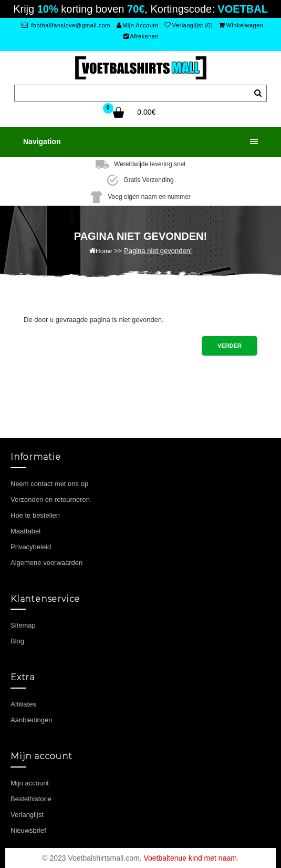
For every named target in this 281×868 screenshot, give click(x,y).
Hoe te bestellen (35, 515)
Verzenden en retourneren (50, 499)
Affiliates (23, 704)
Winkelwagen (241, 25)
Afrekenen (141, 36)
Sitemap (23, 625)
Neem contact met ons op (49, 484)
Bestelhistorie (31, 799)
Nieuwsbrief (28, 830)
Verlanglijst (27, 815)
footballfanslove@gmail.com (66, 25)
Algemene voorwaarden (46, 563)
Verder (230, 346)
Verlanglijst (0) (189, 25)
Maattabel (25, 531)
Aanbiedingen (32, 720)
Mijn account (30, 783)
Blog (17, 641)
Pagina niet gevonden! (158, 251)
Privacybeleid (31, 547)
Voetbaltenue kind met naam (190, 858)
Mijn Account (138, 25)
